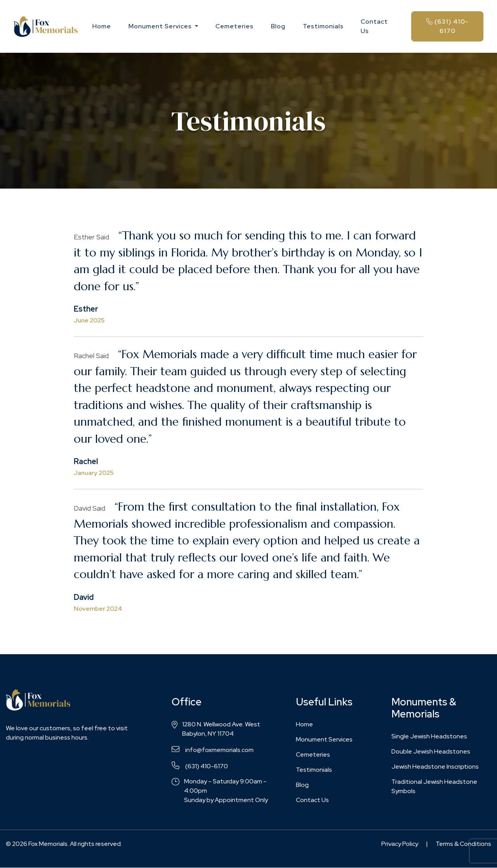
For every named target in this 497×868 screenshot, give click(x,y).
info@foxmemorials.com (213, 750)
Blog (278, 26)
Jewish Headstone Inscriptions (435, 767)
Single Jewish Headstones (429, 736)
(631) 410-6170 (447, 26)
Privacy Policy (400, 844)
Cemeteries (235, 26)
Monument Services (324, 739)
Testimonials (323, 26)
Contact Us (374, 26)
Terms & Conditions (463, 844)
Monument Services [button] (161, 26)
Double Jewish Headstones (431, 751)
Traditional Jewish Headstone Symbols (434, 786)
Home (102, 26)
